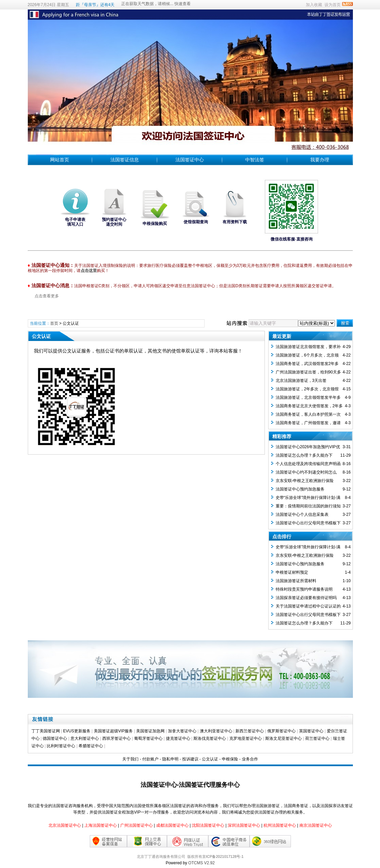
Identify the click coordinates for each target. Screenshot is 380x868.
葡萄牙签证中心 (148, 738)
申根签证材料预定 (292, 572)
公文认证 (210, 759)
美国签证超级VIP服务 (113, 731)
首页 (54, 323)
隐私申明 (170, 759)
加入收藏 (314, 5)
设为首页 (333, 5)
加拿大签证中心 (182, 731)
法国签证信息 (125, 160)
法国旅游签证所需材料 (296, 581)
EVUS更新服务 (77, 731)
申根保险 (230, 759)
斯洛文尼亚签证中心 (283, 738)
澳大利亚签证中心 (216, 731)
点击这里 (89, 271)
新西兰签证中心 (250, 731)
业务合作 (250, 759)
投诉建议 (190, 759)
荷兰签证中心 (317, 738)
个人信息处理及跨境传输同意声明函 (308, 464)
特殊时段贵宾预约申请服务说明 (304, 589)
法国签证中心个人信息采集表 (302, 515)
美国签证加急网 (150, 731)
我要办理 (320, 160)
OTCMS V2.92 (202, 863)
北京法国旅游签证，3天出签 (301, 381)
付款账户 (150, 759)
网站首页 (60, 160)
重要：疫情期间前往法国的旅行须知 (308, 506)
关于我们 (130, 759)
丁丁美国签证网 (46, 731)
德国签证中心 (55, 738)
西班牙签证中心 (117, 738)
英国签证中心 (311, 731)
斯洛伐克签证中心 (210, 738)
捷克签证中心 (178, 738)
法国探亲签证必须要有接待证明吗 (306, 598)
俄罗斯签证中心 (281, 731)
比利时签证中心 (61, 746)
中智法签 (255, 160)
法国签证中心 (190, 160)
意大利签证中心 (85, 738)
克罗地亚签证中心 (246, 738)
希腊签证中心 (91, 746)
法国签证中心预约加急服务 (300, 489)
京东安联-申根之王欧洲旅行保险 (305, 481)
